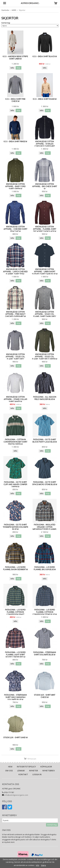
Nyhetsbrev (49, 771)
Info (12, 68)
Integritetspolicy (26, 767)
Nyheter (34, 771)
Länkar (21, 771)
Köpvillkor (46, 767)
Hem (10, 767)
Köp (18, 68)
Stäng (43, 865)
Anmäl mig (52, 825)
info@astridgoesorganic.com (16, 795)
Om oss (9, 771)
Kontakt (23, 774)
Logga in (37, 774)
